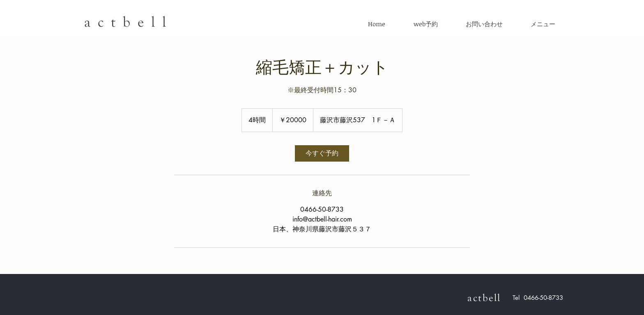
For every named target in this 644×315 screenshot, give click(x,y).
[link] (322, 153)
